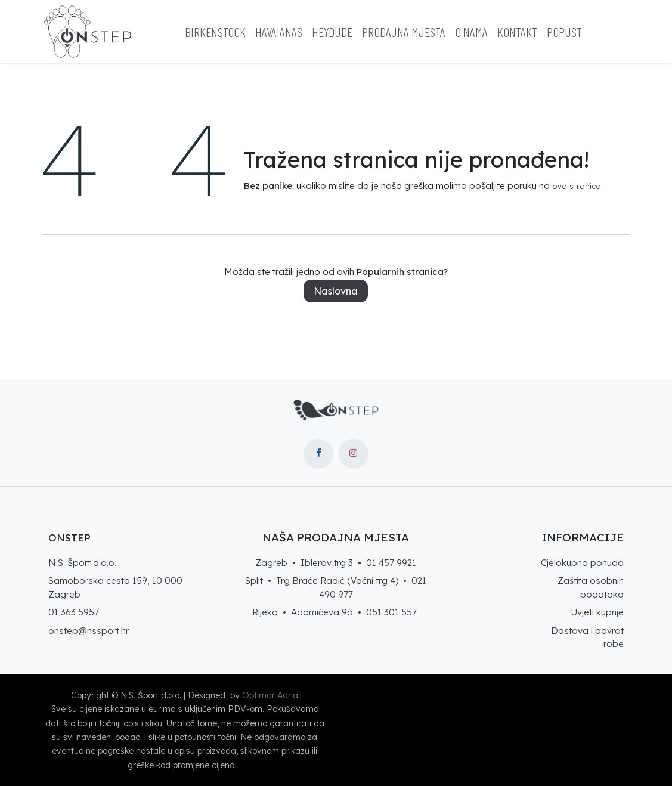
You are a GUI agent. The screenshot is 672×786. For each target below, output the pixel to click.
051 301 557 (391, 612)
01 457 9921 (391, 563)
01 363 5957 (74, 612)
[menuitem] (215, 32)
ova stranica (577, 186)
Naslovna (336, 291)
